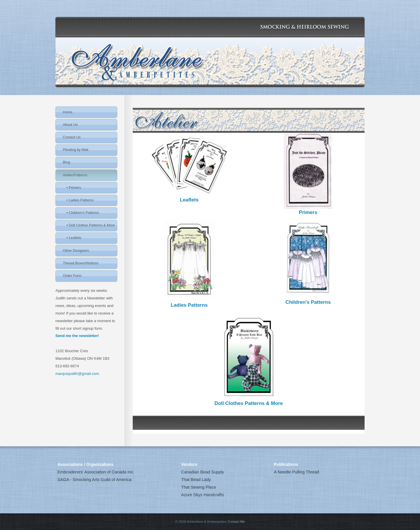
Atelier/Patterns (75, 175)
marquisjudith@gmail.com (77, 374)
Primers (308, 212)
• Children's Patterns (83, 213)
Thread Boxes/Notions (81, 263)
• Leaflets (74, 238)
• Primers (74, 188)
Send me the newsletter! (77, 336)
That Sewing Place (199, 487)
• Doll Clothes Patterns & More (91, 225)
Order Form (72, 276)
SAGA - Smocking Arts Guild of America (94, 480)
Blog (67, 162)
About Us (70, 125)
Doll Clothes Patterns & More (249, 403)
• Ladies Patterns (80, 200)
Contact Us (72, 137)
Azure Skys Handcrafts (202, 495)
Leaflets (189, 200)
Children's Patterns (308, 302)
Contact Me (236, 522)
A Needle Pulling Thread (296, 472)
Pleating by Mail (76, 150)
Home (68, 112)
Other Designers (76, 251)
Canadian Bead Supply (203, 472)
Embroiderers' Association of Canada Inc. (96, 472)
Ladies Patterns (189, 305)
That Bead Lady (196, 480)
